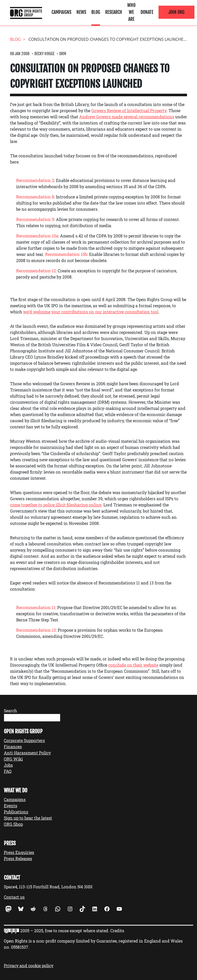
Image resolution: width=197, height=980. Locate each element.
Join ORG (176, 12)
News (81, 12)
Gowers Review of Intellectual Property (129, 111)
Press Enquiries (19, 852)
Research (114, 12)
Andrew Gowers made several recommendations (127, 117)
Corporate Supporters (24, 740)
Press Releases (18, 858)
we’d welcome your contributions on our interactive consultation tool (91, 312)
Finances (13, 747)
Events (11, 806)
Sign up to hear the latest (28, 818)
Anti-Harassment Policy (27, 753)
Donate (147, 12)
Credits (117, 931)
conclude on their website (133, 665)
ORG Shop (13, 824)
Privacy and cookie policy (29, 965)
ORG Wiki (13, 759)
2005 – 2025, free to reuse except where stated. (65, 931)
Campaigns (61, 12)
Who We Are (131, 12)
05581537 (20, 947)
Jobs (8, 765)
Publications (16, 812)
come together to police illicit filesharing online (56, 505)
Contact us (14, 897)
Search (10, 711)
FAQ (8, 771)
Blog (96, 12)
